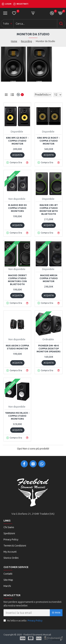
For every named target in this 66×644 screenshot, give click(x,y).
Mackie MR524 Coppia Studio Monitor (49, 278)
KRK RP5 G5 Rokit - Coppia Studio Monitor (17, 141)
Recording (26, 41)
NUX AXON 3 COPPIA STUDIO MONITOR (17, 347)
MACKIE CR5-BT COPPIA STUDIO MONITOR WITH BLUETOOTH (49, 209)
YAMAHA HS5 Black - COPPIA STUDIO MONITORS (17, 416)
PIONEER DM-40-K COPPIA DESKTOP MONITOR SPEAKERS (49, 348)
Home (14, 41)
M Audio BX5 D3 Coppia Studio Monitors (17, 208)
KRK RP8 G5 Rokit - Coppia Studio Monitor (49, 141)
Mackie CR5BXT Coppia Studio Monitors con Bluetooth (17, 280)
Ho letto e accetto (23, 621)
